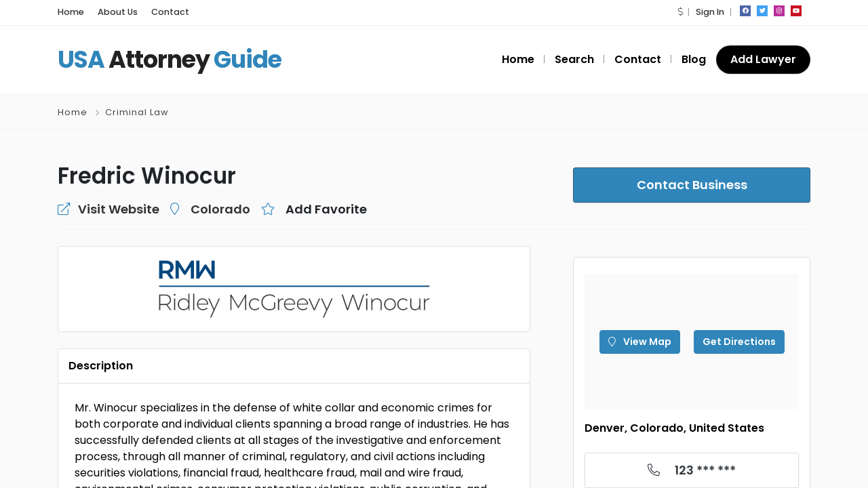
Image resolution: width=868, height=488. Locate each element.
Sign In (709, 12)
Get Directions (734, 342)
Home (69, 12)
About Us (112, 12)
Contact (159, 12)
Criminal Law (136, 112)
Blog (698, 59)
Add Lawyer (765, 59)
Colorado (200, 209)
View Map (644, 342)
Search (587, 59)
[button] (681, 12)
